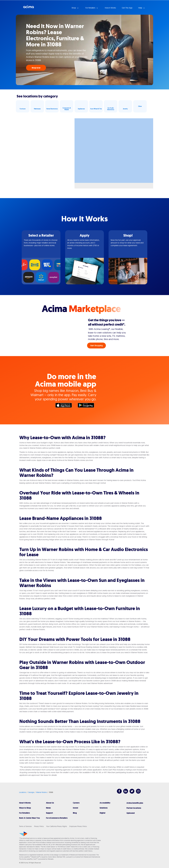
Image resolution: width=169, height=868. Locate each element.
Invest (76, 808)
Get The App (127, 8)
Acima (29, 8)
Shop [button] (74, 8)
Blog (75, 813)
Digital (102, 813)
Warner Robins (41, 792)
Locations (23, 792)
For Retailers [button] (91, 8)
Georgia (31, 792)
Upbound (131, 813)
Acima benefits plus (135, 803)
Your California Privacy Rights (57, 826)
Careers (76, 803)
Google (87, 406)
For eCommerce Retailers (57, 818)
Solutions (104, 808)
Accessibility (105, 803)
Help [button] (140, 8)
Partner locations (134, 808)
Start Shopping (97, 346)
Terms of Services (25, 826)
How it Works (110, 8)
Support (49, 813)
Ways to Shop (25, 808)
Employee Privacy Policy (78, 826)
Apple (65, 406)
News (48, 808)
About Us (50, 803)
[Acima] (23, 834)
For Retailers (24, 813)
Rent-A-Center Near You (29, 818)
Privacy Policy (39, 826)
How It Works (25, 803)
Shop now (36, 68)
